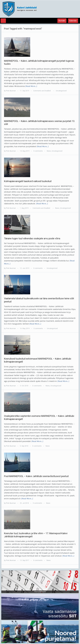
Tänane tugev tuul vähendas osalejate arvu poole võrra (32, 238)
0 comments (38, 151)
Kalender (73, 21)
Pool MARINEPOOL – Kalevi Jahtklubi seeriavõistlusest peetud (36, 476)
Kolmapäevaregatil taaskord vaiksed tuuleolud (28, 181)
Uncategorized (61, 91)
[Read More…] (31, 86)
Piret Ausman (11, 91)
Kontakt (62, 21)
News (49, 151)
